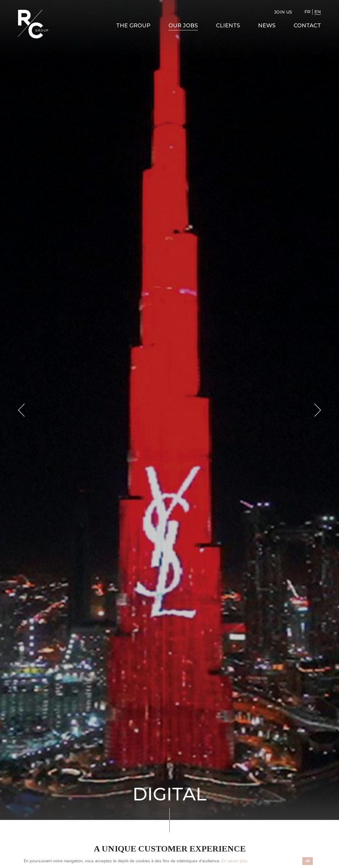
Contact (307, 26)
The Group (133, 26)
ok (308, 861)
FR (307, 12)
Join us (283, 12)
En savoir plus (234, 861)
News (267, 26)
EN (318, 12)
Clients (228, 26)
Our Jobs (183, 26)
